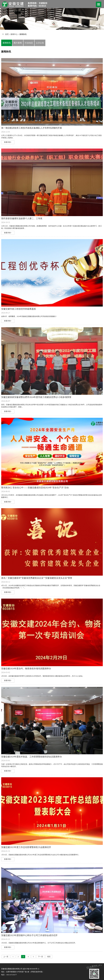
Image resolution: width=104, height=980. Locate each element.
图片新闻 (18, 43)
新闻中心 (14, 34)
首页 (7, 34)
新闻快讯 (7, 43)
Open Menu (99, 4)
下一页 (40, 957)
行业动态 (29, 43)
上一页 (6, 957)
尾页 (49, 957)
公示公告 (40, 43)
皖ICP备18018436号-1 (31, 969)
